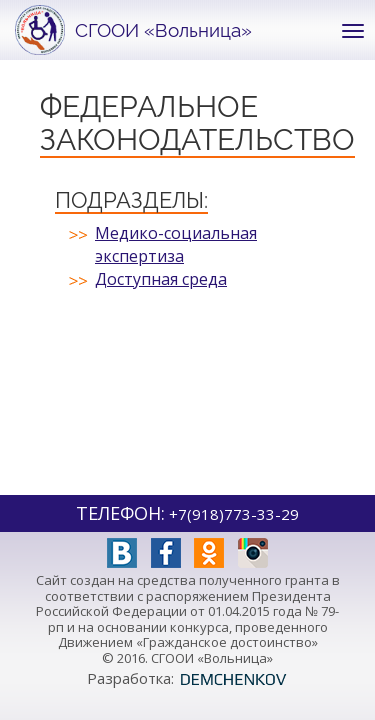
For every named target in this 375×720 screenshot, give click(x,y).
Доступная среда (161, 279)
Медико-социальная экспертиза (176, 244)
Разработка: (187, 678)
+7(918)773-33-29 (234, 514)
